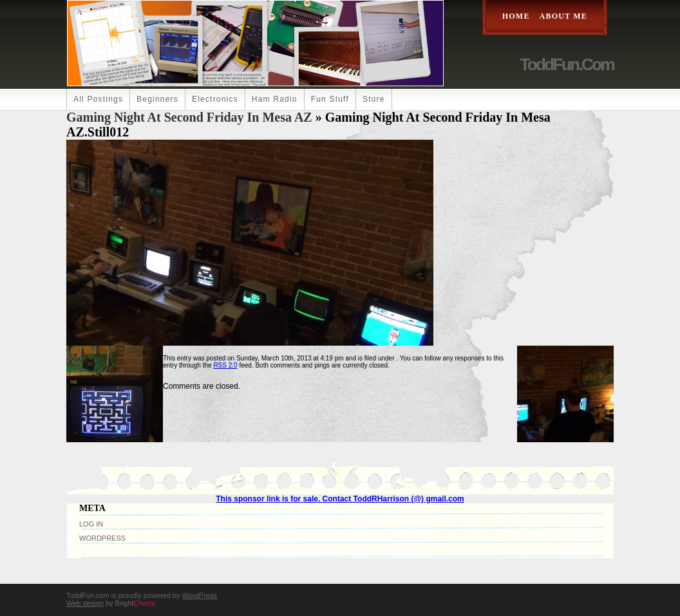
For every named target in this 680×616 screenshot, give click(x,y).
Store (374, 99)
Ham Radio (275, 99)
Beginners (157, 99)
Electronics (215, 99)
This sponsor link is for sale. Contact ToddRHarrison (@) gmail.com (340, 499)
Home (516, 16)
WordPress (102, 538)
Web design (85, 603)
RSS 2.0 (225, 365)
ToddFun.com (567, 64)
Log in (91, 524)
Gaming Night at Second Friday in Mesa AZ (189, 117)
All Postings (98, 99)
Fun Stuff (330, 99)
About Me (563, 16)
